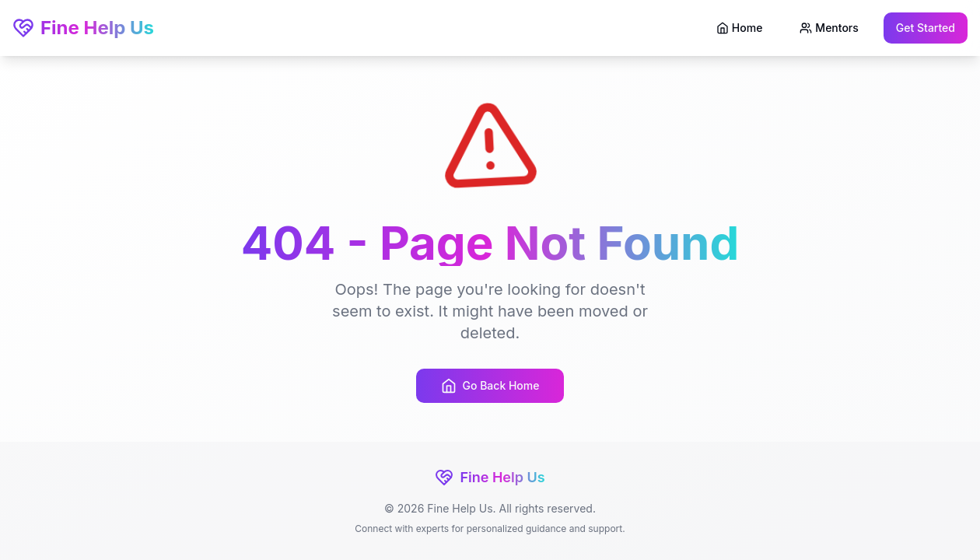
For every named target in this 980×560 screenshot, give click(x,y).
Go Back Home (490, 386)
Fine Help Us (83, 28)
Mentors (829, 28)
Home (740, 28)
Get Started (926, 28)
